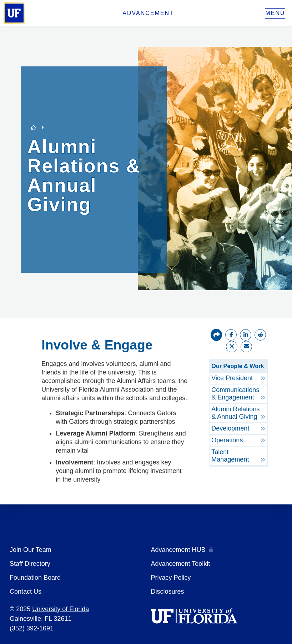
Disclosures (168, 592)
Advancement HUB (178, 550)
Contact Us (26, 592)
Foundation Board (35, 578)
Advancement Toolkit (181, 564)
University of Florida (61, 609)
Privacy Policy (171, 578)
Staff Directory (30, 564)
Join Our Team (31, 550)
